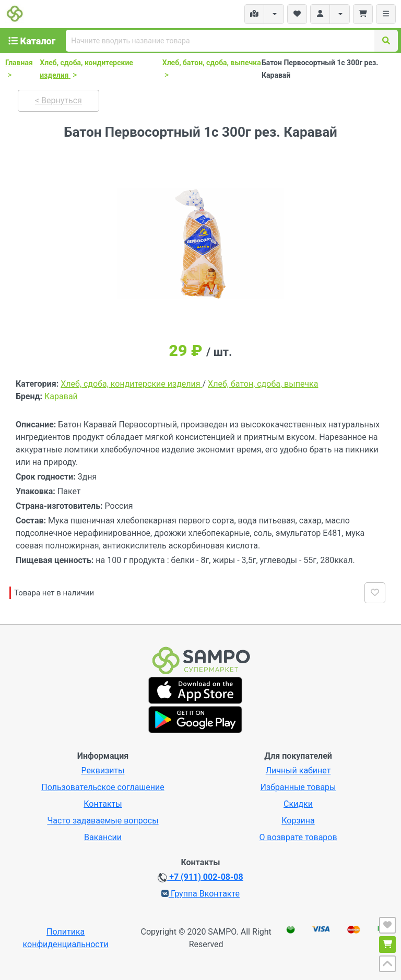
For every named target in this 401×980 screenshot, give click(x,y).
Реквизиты (103, 770)
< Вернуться (58, 100)
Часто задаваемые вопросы (103, 821)
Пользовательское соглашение (103, 787)
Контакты (103, 804)
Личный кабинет (298, 770)
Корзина (298, 821)
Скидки (298, 804)
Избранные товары (298, 787)
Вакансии (103, 837)
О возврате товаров (298, 837)
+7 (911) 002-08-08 (200, 877)
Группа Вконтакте (200, 894)
